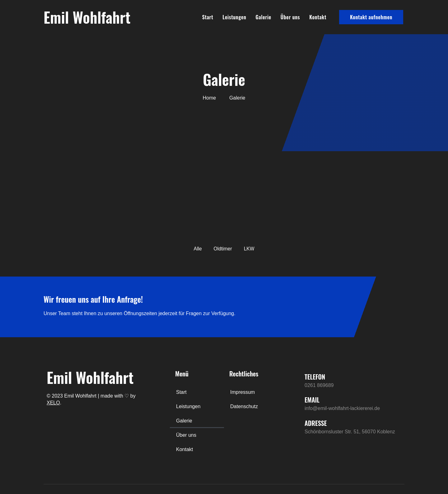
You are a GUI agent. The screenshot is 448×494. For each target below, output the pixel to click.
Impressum (243, 392)
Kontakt (318, 17)
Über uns (290, 17)
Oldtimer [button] (223, 249)
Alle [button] (197, 249)
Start (208, 17)
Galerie (264, 17)
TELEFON (315, 377)
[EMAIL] (295, 403)
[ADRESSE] (295, 426)
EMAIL (312, 400)
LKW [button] (249, 249)
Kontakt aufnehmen (371, 17)
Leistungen (234, 17)
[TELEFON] (295, 380)
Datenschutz (244, 407)
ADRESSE (316, 423)
